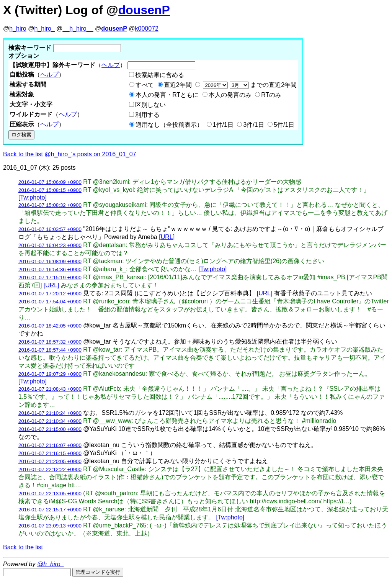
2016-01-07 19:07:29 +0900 (50, 374)
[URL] (167, 237)
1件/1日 (223, 125)
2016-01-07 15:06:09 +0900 (50, 182)
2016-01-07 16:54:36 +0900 (50, 269)
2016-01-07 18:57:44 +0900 (50, 350)
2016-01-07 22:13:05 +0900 (50, 494)
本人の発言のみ (230, 95)
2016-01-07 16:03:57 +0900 (50, 229)
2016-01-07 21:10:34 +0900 (50, 421)
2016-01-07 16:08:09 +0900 (50, 261)
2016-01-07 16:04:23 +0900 (50, 245)
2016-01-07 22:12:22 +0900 (50, 469)
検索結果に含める (160, 75)
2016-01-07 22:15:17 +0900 (50, 510)
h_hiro (18, 29)
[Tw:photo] (33, 197)
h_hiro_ (44, 29)
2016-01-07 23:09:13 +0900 (50, 526)
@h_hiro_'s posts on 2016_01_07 (91, 154)
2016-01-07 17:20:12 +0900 (50, 294)
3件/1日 (253, 125)
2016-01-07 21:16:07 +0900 (50, 445)
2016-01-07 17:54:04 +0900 (50, 302)
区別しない (150, 105)
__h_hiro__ (78, 29)
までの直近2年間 (249, 85)
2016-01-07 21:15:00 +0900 (50, 429)
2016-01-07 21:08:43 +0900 (50, 389)
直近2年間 (178, 85)
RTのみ (271, 95)
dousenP (144, 10)
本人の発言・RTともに (167, 95)
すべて (145, 85)
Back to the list (23, 154)
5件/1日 (284, 125)
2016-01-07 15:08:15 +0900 (50, 190)
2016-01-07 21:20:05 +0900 (50, 461)
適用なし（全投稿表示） (169, 125)
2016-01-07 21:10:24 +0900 (50, 413)
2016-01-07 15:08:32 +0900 (50, 205)
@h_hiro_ (51, 564)
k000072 (147, 29)
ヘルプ (111, 65)
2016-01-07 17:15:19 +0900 (50, 278)
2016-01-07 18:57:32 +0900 (50, 342)
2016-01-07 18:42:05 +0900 (50, 326)
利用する (147, 115)
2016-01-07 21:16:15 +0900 (50, 453)
